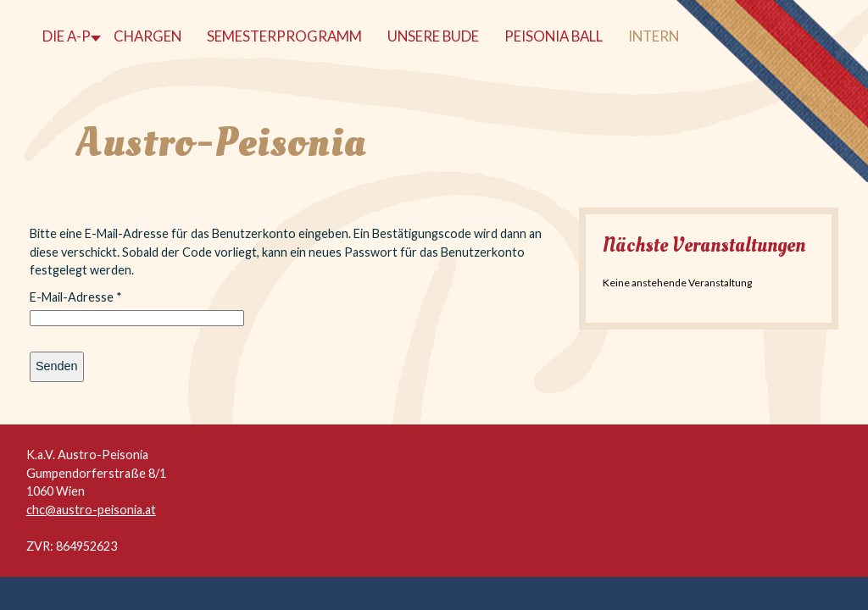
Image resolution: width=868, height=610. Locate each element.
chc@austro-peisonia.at (91, 510)
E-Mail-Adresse (76, 297)
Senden (57, 366)
